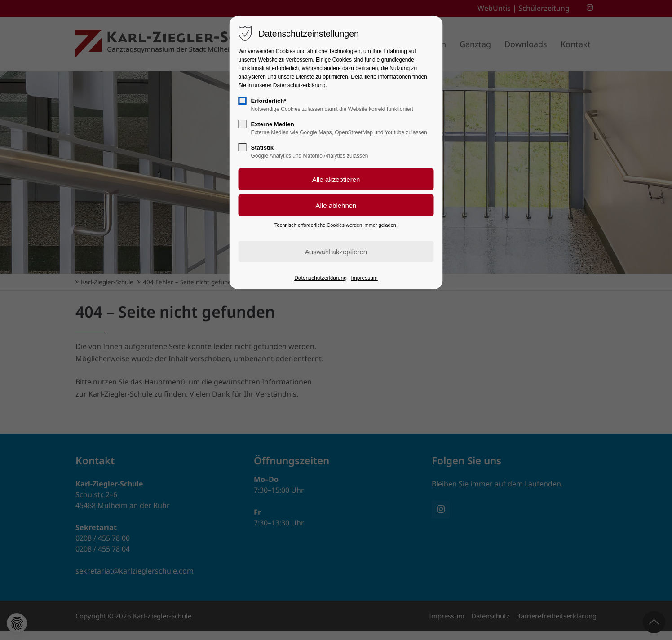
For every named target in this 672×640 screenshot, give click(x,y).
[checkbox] (243, 101)
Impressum (365, 278)
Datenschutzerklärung (321, 278)
